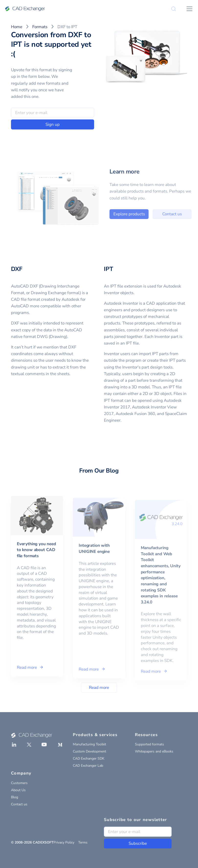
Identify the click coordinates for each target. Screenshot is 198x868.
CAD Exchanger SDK (89, 758)
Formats (40, 27)
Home (17, 27)
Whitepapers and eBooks (154, 751)
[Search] (174, 9)
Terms (83, 842)
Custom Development (89, 751)
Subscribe (138, 843)
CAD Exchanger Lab (88, 766)
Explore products (139, 214)
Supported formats (149, 744)
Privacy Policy (64, 842)
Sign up (53, 124)
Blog (15, 797)
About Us (18, 790)
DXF (16, 269)
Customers (19, 783)
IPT (108, 269)
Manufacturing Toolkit (89, 744)
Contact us (19, 804)
